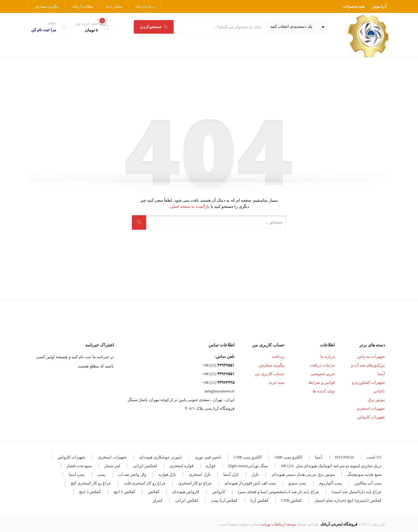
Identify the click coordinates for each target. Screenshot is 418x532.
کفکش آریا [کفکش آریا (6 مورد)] (260, 500)
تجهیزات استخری (371, 408)
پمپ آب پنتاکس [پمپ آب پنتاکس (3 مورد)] (368, 483)
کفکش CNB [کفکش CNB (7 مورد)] (291, 500)
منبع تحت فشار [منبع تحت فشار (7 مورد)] (79, 466)
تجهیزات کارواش (371, 417)
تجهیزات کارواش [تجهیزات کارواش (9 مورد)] (71, 457)
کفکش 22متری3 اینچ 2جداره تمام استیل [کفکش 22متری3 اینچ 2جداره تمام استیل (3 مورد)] (348, 500)
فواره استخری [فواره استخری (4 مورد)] (182, 466)
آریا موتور (379, 6)
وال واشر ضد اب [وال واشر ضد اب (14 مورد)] (132, 474)
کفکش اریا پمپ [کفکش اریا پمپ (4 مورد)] (224, 500)
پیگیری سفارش (47, 6)
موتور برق (376, 400)
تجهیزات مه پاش (371, 356)
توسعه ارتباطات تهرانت (278, 524)
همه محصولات (354, 6)
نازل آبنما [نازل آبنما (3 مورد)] (231, 474)
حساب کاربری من (270, 374)
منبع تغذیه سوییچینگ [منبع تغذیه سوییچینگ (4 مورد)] (364, 474)
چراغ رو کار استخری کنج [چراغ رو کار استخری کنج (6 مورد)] (91, 483)
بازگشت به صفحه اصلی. (189, 206)
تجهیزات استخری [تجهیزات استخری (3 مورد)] (112, 457)
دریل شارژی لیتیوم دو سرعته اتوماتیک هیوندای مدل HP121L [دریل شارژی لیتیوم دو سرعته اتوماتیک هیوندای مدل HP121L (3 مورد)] (331, 466)
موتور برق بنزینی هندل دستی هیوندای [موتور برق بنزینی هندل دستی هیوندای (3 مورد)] (303, 474)
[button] (297, 27)
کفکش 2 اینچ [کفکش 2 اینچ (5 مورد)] (125, 492)
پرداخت (278, 356)
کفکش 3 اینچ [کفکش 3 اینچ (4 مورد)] (90, 492)
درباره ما (328, 356)
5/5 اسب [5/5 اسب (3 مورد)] (374, 457)
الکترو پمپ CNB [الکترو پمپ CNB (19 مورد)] (247, 457)
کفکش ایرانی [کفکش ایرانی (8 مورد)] (187, 500)
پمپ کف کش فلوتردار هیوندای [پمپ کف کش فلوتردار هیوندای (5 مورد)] (250, 483)
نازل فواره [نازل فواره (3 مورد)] (167, 474)
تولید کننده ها (324, 391)
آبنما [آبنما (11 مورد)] (319, 457)
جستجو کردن (154, 27)
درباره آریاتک (145, 6)
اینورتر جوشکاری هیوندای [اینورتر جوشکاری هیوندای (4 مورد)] (161, 457)
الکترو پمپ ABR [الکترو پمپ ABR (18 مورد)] (288, 457)
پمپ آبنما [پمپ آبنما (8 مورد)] (77, 474)
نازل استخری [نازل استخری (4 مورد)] (200, 474)
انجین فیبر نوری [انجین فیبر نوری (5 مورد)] (208, 457)
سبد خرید (277, 382)
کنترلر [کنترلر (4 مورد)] (158, 500)
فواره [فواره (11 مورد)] (211, 466)
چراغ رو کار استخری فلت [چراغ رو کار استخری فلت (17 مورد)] (145, 483)
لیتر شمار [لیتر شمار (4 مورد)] (112, 466)
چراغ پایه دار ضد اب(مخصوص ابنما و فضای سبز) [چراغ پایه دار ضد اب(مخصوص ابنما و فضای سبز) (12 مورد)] (279, 492)
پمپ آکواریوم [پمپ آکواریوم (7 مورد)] (331, 483)
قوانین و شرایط (322, 382)
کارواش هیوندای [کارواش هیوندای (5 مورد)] (186, 492)
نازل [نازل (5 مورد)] (255, 474)
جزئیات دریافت (322, 365)
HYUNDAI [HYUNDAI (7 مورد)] (345, 457)
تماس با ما (114, 6)
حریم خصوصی (323, 374)
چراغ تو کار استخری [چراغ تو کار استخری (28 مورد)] (195, 483)
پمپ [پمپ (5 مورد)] (101, 474)
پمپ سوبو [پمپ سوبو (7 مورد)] (297, 483)
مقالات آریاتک (82, 6)
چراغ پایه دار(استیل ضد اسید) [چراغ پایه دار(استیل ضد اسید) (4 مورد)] (357, 492)
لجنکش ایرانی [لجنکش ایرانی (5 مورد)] (145, 466)
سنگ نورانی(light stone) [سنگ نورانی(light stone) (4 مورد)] (248, 466)
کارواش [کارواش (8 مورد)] (219, 492)
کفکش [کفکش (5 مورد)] (154, 492)
